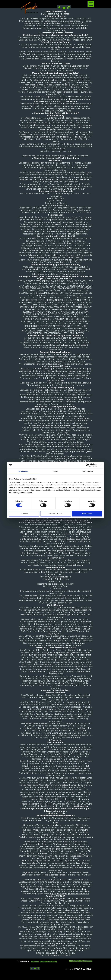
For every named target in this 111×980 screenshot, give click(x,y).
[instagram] (69, 8)
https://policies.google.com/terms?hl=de (55, 953)
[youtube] (64, 8)
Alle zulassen (87, 514)
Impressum (35, 962)
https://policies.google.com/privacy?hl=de (69, 894)
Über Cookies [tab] (88, 471)
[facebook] (59, 8)
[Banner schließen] (101, 465)
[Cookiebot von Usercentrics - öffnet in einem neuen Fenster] (87, 465)
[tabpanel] (41, 961)
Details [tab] (55, 471)
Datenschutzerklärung (48, 962)
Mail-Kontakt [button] (88, 961)
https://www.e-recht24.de (59, 955)
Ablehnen (24, 514)
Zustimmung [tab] (23, 471)
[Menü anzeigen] (91, 4)
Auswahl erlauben (55, 514)
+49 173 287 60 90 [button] (76, 961)
